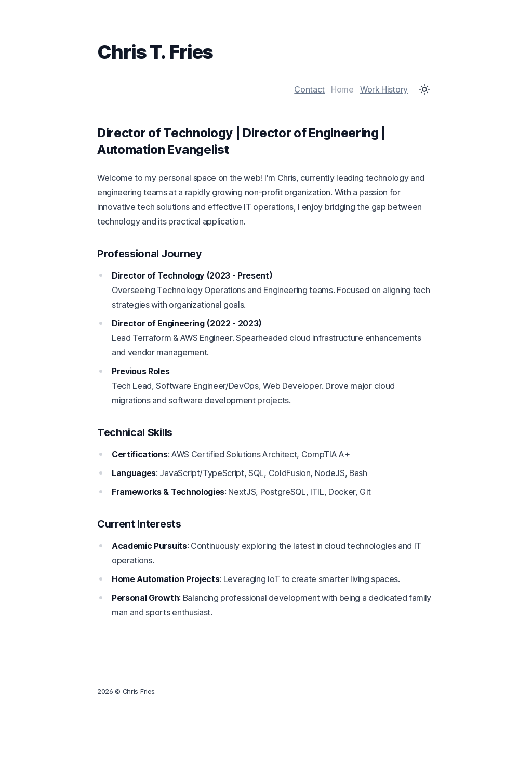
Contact (309, 89)
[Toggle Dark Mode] (424, 89)
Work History (384, 89)
